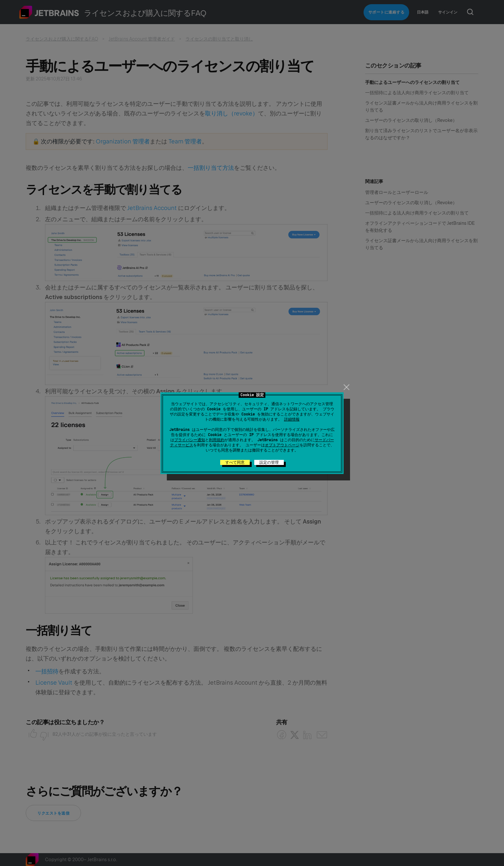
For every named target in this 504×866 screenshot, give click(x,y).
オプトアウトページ (282, 445)
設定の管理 (269, 462)
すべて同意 (235, 462)
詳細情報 (292, 419)
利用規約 (217, 440)
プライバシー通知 (190, 440)
